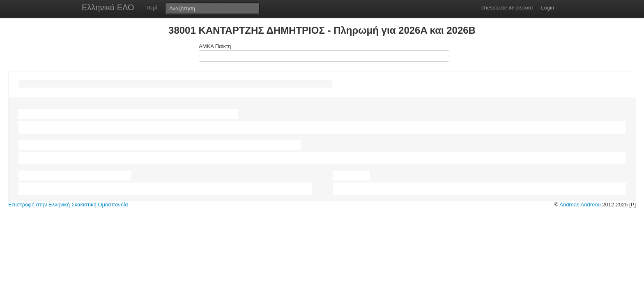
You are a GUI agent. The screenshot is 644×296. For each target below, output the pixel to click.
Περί (152, 8)
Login (547, 8)
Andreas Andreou (580, 205)
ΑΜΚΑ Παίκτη (322, 52)
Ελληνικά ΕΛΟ (108, 7)
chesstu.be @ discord (507, 8)
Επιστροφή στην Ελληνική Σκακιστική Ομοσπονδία (68, 205)
